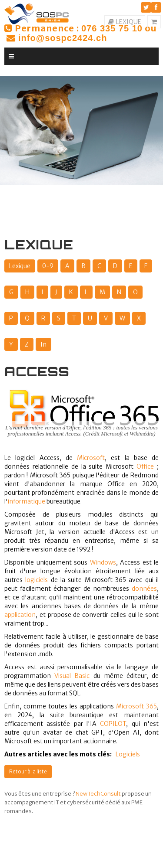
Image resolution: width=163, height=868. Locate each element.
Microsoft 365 (136, 706)
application (20, 615)
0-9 (48, 266)
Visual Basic (72, 676)
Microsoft (91, 458)
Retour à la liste (28, 771)
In (43, 344)
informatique (27, 501)
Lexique (20, 266)
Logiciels (128, 754)
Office (145, 466)
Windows (103, 562)
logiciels (37, 580)
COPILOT (113, 724)
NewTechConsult (98, 794)
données (144, 589)
